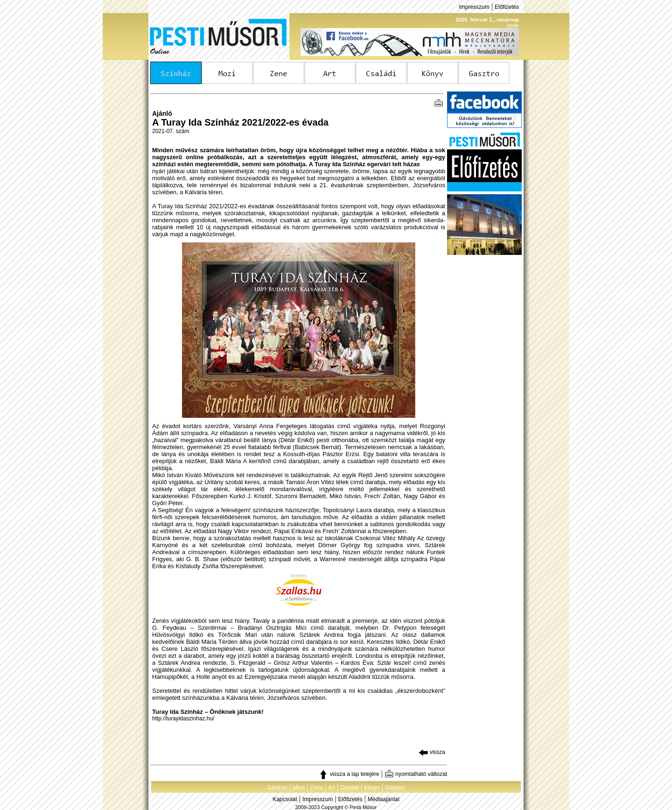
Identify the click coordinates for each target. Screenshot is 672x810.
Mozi (299, 788)
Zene (316, 788)
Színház (277, 788)
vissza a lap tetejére (349, 774)
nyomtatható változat (416, 774)
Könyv (372, 788)
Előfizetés (507, 7)
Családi (350, 788)
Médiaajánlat (384, 799)
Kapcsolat (285, 799)
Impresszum (474, 7)
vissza (432, 752)
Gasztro (395, 788)
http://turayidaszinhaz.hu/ (183, 718)
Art (332, 788)
